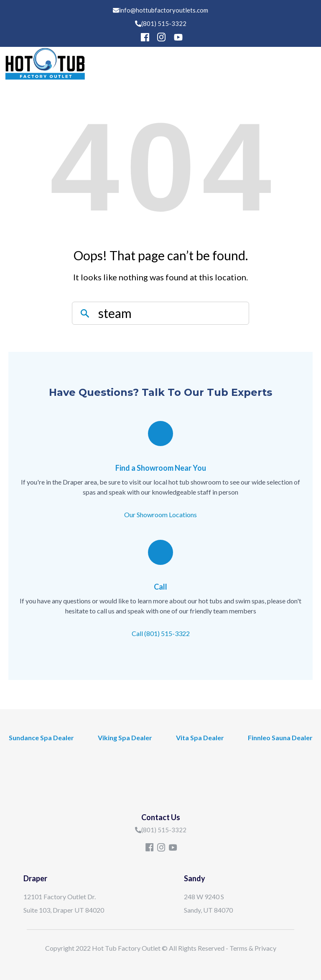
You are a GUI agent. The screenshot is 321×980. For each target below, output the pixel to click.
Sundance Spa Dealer (41, 738)
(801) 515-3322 (164, 23)
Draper (35, 878)
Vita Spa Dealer (200, 738)
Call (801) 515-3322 (161, 633)
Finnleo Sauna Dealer (280, 738)
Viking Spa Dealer (125, 738)
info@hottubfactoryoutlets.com (164, 10)
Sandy (195, 878)
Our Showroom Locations (160, 514)
